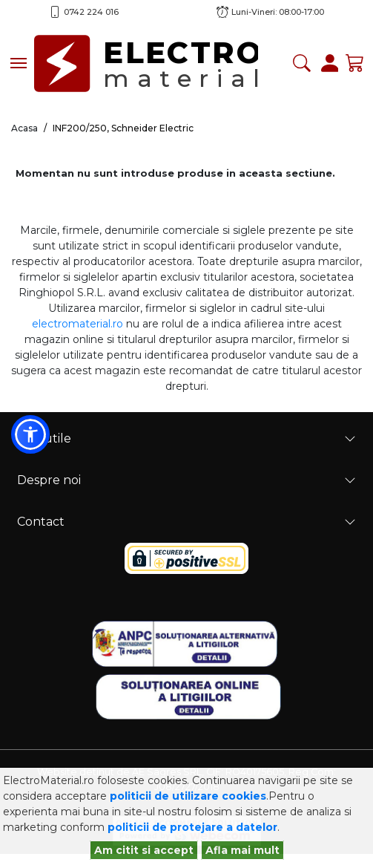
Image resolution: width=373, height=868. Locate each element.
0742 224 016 (91, 12)
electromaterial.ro (77, 324)
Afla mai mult (242, 850)
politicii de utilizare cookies (188, 796)
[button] (30, 434)
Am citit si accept (144, 850)
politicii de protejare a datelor (192, 827)
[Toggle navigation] (19, 63)
